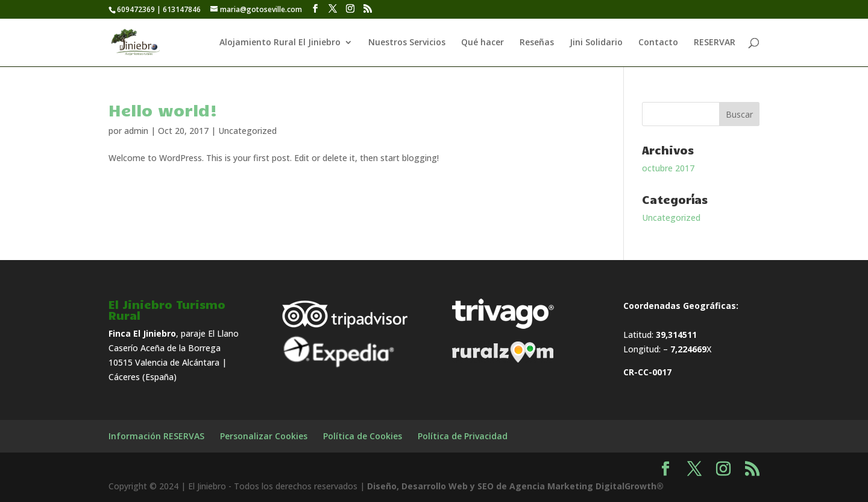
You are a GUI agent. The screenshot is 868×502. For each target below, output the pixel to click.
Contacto (658, 43)
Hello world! (163, 110)
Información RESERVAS (156, 436)
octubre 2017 (668, 168)
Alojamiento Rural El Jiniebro (280, 43)
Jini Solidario (596, 43)
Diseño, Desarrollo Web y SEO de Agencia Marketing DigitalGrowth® (515, 486)
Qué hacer (483, 43)
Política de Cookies (363, 436)
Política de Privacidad (463, 436)
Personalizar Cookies (264, 436)
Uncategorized (247, 131)
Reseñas (537, 43)
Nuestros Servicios (407, 43)
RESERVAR (715, 43)
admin (136, 131)
